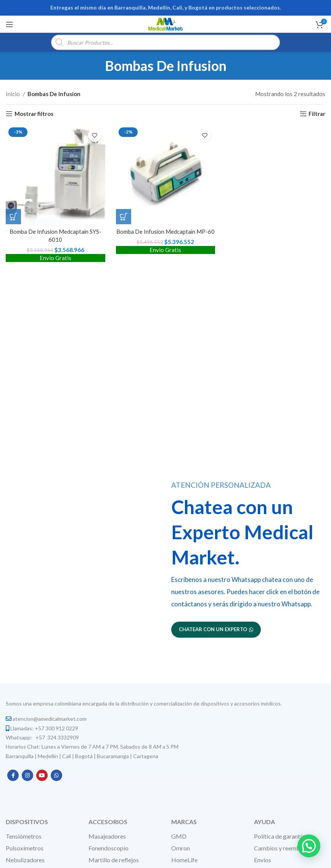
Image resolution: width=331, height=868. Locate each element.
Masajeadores (107, 836)
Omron (181, 848)
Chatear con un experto (216, 629)
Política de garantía (279, 836)
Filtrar (317, 114)
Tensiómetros (24, 836)
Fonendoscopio (108, 848)
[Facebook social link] (13, 775)
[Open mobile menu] (10, 24)
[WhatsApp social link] (56, 775)
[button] (13, 216)
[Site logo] (165, 23)
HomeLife (184, 860)
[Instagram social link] (27, 775)
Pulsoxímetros (25, 848)
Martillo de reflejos (114, 860)
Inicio (13, 94)
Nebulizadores (25, 860)
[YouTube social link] (42, 775)
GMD (179, 836)
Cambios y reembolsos (284, 848)
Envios (263, 860)
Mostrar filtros (34, 114)
